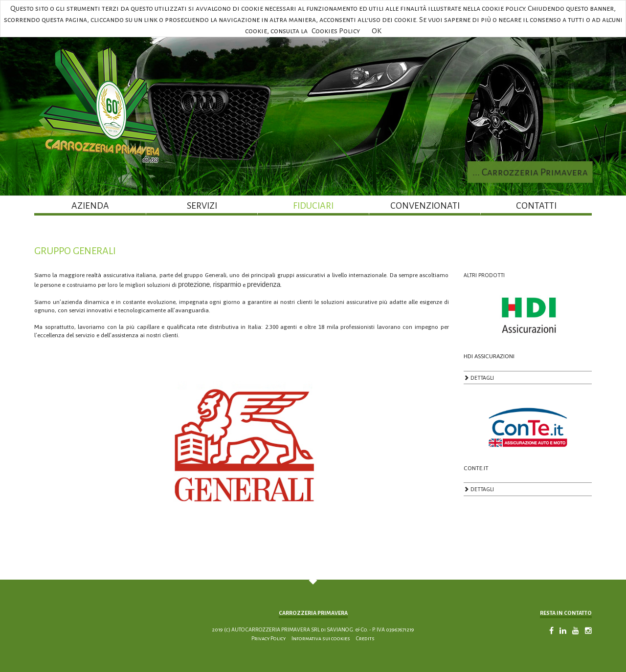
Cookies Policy (336, 31)
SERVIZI (202, 206)
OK (377, 31)
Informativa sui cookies (321, 638)
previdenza (264, 284)
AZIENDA (90, 206)
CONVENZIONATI (425, 206)
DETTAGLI (479, 380)
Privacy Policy (268, 638)
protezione (194, 284)
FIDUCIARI (313, 206)
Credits (365, 638)
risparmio (227, 284)
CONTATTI (536, 206)
